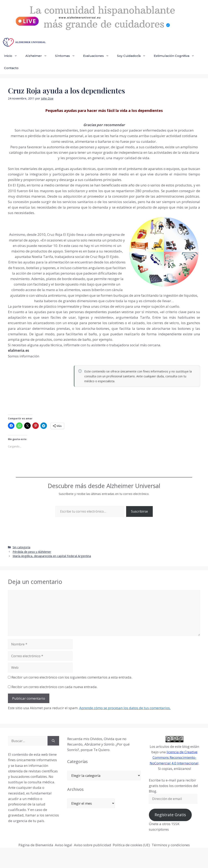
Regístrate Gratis (170, 815)
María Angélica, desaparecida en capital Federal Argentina (52, 556)
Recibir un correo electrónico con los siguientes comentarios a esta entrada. (72, 677)
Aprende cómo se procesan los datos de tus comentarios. (125, 708)
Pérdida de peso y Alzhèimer (32, 552)
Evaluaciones (98, 56)
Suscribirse (139, 511)
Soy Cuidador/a (133, 56)
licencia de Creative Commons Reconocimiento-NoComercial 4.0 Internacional (174, 757)
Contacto (11, 68)
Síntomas (67, 56)
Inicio (13, 56)
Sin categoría (21, 547)
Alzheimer (38, 56)
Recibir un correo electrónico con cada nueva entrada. (54, 687)
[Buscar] (53, 741)
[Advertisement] (38, 386)
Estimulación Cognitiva (176, 56)
